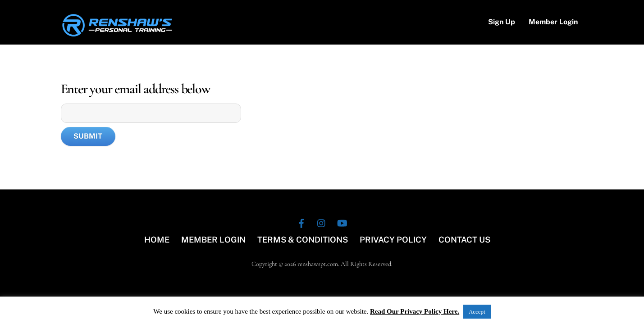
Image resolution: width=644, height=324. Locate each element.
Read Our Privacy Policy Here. (415, 311)
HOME (157, 240)
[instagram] (322, 222)
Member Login (553, 22)
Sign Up (502, 22)
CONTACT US (464, 240)
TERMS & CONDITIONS (303, 240)
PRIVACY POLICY (393, 240)
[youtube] (342, 222)
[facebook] (301, 222)
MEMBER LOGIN (213, 240)
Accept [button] (477, 312)
